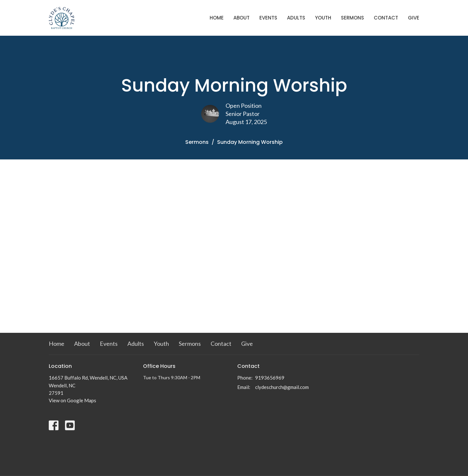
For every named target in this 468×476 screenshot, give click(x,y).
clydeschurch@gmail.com (282, 387)
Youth (323, 18)
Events (268, 18)
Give (414, 18)
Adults (296, 18)
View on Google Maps (72, 400)
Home (217, 18)
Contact (386, 18)
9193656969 (270, 378)
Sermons (352, 18)
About (241, 18)
